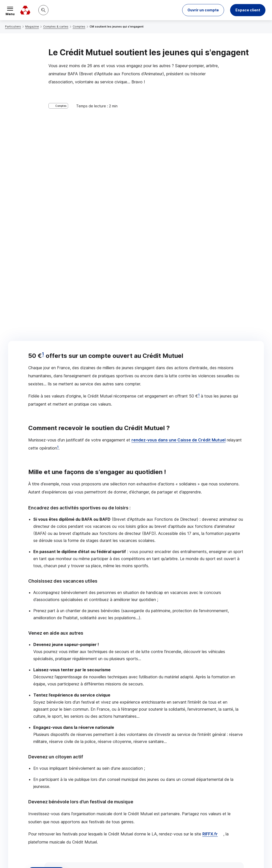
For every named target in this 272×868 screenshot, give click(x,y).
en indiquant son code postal (227, 851)
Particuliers (13, 27)
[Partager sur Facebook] (167, 749)
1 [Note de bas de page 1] (43, 110)
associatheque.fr (86, 650)
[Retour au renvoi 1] (41, 836)
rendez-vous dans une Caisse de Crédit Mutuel (179, 196)
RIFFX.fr (210, 590)
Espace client (248, 10)
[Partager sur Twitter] (155, 749)
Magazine (32, 27)
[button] (203, 10)
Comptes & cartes (56, 27)
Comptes (79, 27)
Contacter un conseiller (199, 709)
